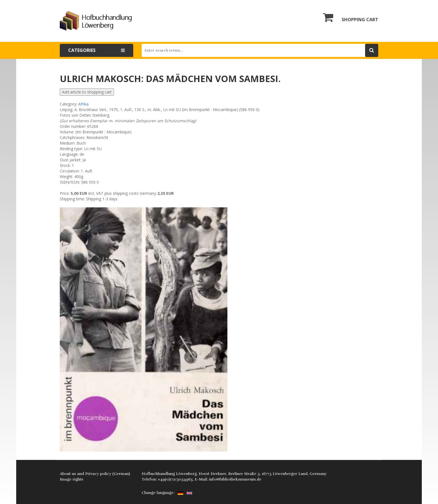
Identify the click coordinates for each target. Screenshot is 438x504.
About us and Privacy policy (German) (95, 474)
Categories (97, 50)
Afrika (83, 104)
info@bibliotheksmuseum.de (235, 479)
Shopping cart (351, 17)
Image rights (72, 479)
